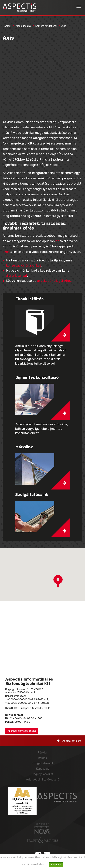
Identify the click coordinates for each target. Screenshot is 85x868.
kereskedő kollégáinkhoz (54, 281)
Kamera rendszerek (46, 26)
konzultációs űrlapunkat (24, 265)
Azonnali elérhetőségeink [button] (22, 731)
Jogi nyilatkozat (43, 774)
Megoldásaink (23, 26)
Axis (64, 26)
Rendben (56, 865)
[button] (58, 582)
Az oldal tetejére (69, 741)
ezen (6, 252)
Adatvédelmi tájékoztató (43, 780)
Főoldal (7, 26)
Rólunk (42, 758)
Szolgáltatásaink (43, 763)
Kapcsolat (42, 769)
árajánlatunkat (17, 276)
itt (57, 241)
